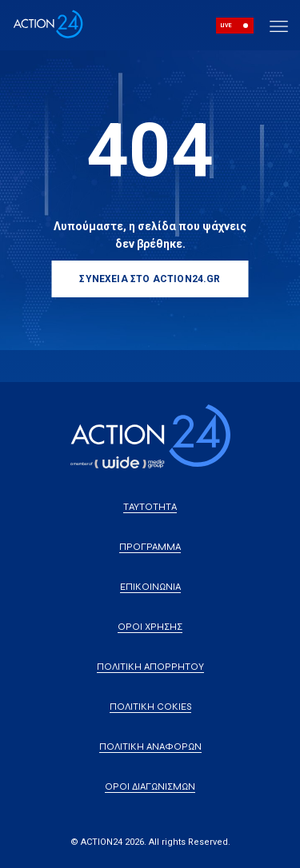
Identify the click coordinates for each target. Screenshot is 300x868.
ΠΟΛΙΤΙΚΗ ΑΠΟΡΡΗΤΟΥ (150, 667)
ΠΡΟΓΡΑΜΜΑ (150, 547)
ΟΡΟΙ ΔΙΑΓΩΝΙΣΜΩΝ (150, 786)
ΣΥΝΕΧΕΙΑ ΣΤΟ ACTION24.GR (150, 279)
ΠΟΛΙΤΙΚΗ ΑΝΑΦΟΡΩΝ (150, 747)
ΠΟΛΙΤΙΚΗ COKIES (150, 707)
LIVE (226, 26)
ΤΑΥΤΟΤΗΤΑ (150, 507)
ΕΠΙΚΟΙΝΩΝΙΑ (150, 587)
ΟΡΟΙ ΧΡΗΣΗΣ (150, 627)
